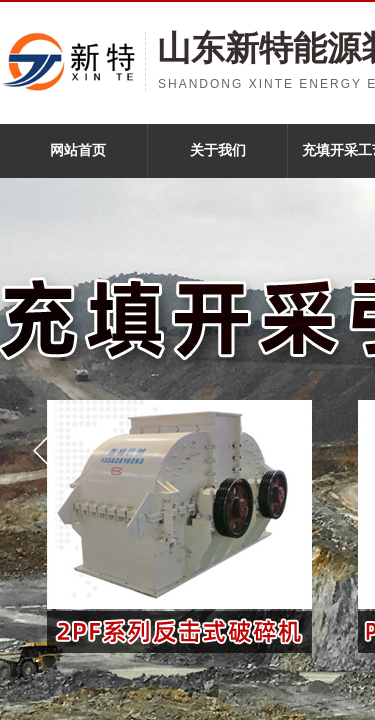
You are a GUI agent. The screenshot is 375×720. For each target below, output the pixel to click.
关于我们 (218, 150)
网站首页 (78, 150)
